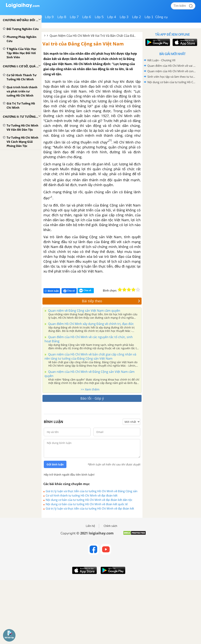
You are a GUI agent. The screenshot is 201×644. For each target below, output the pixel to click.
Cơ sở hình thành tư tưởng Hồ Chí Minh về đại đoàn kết (82, 495)
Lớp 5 (99, 17)
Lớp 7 (74, 17)
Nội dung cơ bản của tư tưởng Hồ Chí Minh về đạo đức (172, 82)
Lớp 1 (149, 17)
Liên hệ (90, 526)
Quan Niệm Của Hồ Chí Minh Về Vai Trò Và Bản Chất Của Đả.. (93, 36)
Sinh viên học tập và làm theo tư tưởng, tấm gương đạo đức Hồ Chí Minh (172, 77)
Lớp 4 (112, 17)
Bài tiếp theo (111, 301)
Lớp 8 (62, 17)
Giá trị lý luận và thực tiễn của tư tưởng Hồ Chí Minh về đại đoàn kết (90, 508)
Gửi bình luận (55, 464)
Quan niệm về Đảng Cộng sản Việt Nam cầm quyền (84, 311)
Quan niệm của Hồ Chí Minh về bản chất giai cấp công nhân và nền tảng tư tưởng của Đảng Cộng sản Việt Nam (90, 356)
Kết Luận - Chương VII (161, 60)
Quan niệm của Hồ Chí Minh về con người (172, 71)
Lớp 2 (137, 17)
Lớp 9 (49, 17)
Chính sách (110, 526)
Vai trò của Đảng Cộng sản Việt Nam (83, 44)
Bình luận (52, 291)
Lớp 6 (87, 17)
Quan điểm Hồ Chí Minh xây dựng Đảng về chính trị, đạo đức (91, 324)
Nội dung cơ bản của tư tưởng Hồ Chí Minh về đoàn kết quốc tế (87, 504)
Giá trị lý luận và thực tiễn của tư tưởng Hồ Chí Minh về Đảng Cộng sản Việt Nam (92, 491)
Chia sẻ (69, 291)
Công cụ (161, 17)
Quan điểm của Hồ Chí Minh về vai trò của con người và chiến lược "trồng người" (172, 66)
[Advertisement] (172, 112)
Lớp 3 (124, 17)
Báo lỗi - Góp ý (92, 398)
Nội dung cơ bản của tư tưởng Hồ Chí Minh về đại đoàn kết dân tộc (89, 500)
